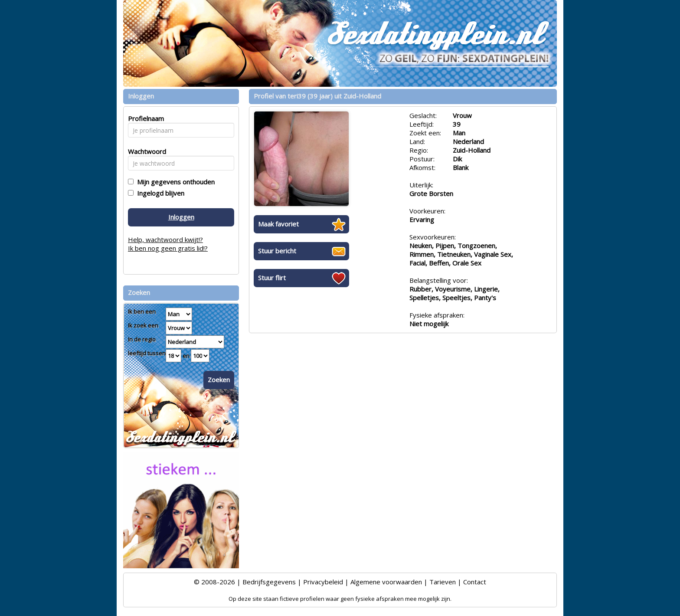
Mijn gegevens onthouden (174, 182)
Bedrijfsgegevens (269, 582)
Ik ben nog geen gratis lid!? (168, 248)
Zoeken (219, 380)
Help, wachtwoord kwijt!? (165, 239)
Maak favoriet (278, 224)
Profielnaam (145, 118)
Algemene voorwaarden (386, 582)
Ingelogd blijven (159, 193)
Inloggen (181, 217)
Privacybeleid (323, 582)
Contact (475, 582)
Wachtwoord (145, 151)
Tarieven (443, 582)
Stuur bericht (277, 251)
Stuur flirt (272, 278)
